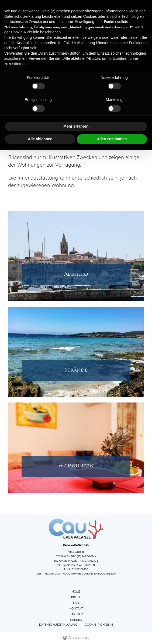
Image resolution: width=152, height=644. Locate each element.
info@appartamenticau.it (76, 565)
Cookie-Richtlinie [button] (25, 32)
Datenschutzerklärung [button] (23, 16)
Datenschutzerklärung (58, 625)
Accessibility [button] (79, 638)
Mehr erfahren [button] (76, 126)
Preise (76, 597)
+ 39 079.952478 (89, 561)
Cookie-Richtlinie (99, 625)
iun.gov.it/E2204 (105, 574)
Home (76, 591)
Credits (76, 620)
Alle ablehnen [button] (40, 139)
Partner (76, 614)
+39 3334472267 (68, 561)
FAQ (76, 603)
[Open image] (76, 255)
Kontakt (76, 608)
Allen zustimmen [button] (112, 139)
